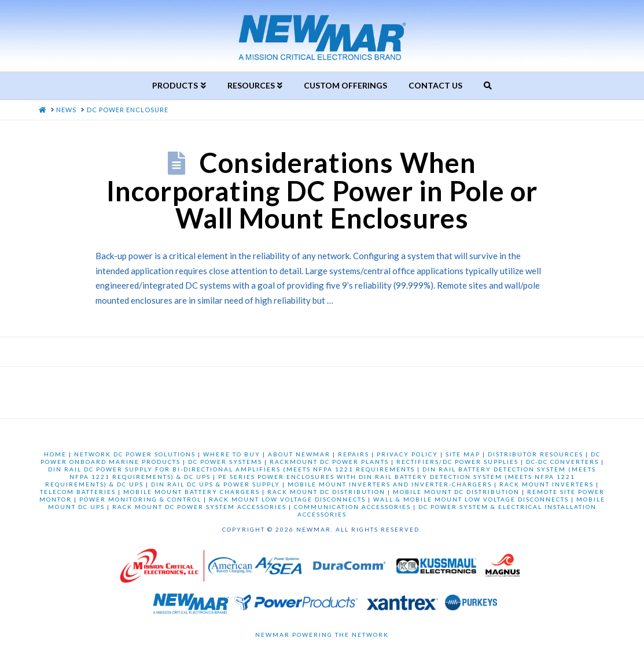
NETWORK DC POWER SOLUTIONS (135, 454)
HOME (55, 454)
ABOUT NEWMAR (299, 454)
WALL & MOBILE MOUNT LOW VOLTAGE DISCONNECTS (471, 499)
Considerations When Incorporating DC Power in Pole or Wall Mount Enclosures (322, 190)
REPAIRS (354, 454)
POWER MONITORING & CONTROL (140, 499)
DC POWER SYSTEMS (225, 462)
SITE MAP (463, 454)
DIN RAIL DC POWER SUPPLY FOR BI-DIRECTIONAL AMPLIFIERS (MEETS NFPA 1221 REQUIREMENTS (231, 469)
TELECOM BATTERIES (78, 492)
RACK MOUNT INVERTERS (547, 484)
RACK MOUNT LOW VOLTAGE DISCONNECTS (287, 499)
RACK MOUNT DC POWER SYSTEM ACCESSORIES (199, 507)
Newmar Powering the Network (322, 635)
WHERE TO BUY (232, 454)
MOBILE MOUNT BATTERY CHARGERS (192, 492)
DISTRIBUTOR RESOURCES (536, 454)
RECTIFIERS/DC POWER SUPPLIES (457, 462)
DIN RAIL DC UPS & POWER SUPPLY (216, 484)
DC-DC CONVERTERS (562, 462)
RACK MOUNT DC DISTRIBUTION (326, 492)
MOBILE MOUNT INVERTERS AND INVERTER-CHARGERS (390, 484)
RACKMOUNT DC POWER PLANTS (329, 462)
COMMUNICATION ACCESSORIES (352, 507)
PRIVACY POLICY (407, 454)
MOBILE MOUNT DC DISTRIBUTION (456, 492)
